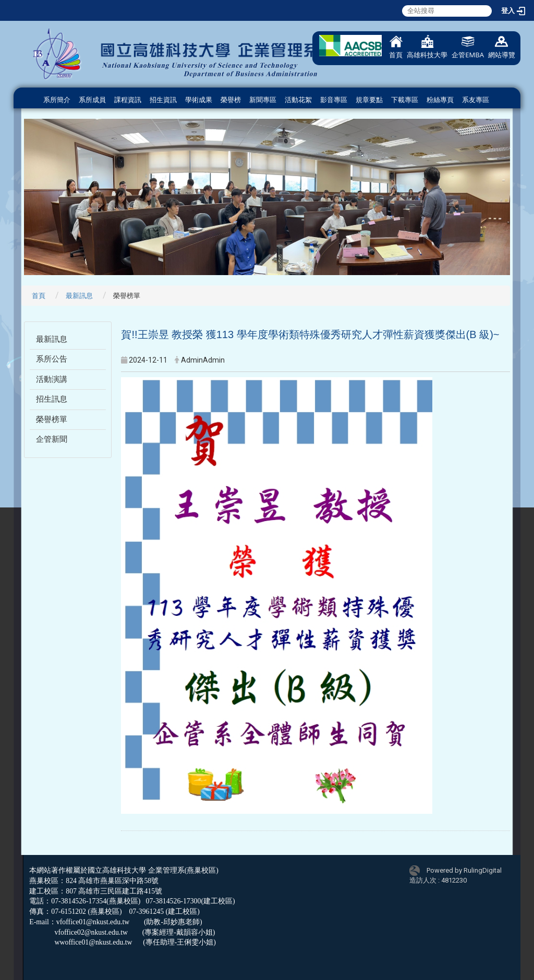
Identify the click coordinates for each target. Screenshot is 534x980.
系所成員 (92, 100)
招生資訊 (163, 100)
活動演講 (52, 379)
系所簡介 (57, 100)
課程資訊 (128, 100)
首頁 (396, 47)
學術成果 (199, 100)
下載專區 (405, 100)
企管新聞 (52, 439)
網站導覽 (502, 47)
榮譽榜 (231, 100)
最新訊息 (79, 296)
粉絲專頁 (440, 100)
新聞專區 (263, 100)
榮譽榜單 (52, 419)
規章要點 (369, 100)
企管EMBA (468, 47)
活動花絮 (298, 100)
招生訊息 (52, 399)
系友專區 (476, 100)
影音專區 (334, 100)
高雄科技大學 (427, 47)
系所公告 (52, 359)
